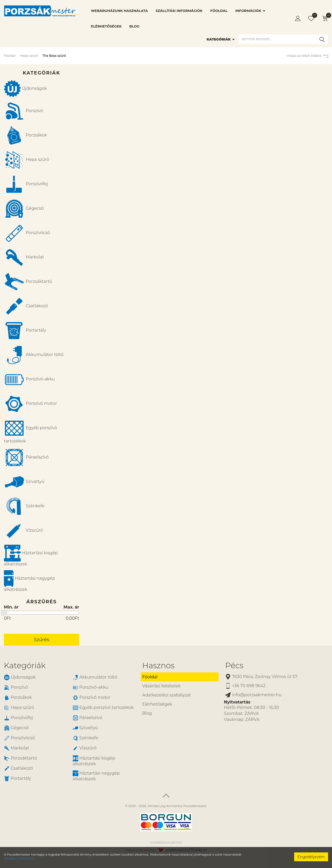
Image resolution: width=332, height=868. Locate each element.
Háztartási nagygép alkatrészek (29, 581)
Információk (250, 11)
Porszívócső (27, 233)
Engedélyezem (311, 857)
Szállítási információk (179, 11)
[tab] (69, 665)
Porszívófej (26, 184)
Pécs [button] (234, 665)
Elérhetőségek (106, 26)
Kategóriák (221, 39)
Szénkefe (24, 506)
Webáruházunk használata (119, 11)
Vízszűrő (23, 531)
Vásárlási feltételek (161, 686)
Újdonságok (25, 89)
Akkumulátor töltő (34, 355)
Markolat (24, 257)
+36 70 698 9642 (245, 686)
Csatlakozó (26, 306)
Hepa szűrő (29, 56)
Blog (134, 26)
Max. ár (71, 607)
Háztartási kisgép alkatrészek (31, 556)
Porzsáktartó (28, 282)
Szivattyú (24, 482)
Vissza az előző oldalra (307, 56)
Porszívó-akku (29, 379)
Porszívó (23, 111)
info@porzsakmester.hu (253, 695)
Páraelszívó (26, 457)
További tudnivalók (19, 858)
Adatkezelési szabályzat (166, 695)
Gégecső (24, 209)
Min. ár (11, 607)
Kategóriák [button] (25, 665)
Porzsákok (25, 135)
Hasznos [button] (158, 665)
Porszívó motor (30, 404)
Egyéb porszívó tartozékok (30, 431)
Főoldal (219, 11)
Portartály (25, 331)
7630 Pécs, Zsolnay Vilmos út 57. (261, 677)
